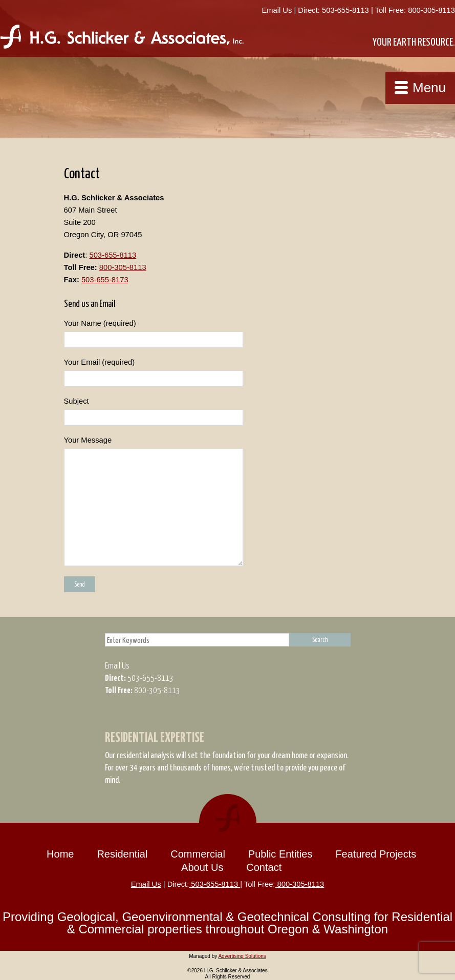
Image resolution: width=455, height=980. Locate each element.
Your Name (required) (228, 333)
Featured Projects (376, 854)
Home (60, 854)
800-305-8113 (430, 10)
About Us (202, 867)
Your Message (228, 501)
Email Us (277, 10)
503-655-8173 (105, 280)
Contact (264, 867)
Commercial (198, 854)
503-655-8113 (345, 10)
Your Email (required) (228, 372)
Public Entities (280, 854)
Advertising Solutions (242, 956)
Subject (228, 411)
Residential (122, 854)
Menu (429, 88)
